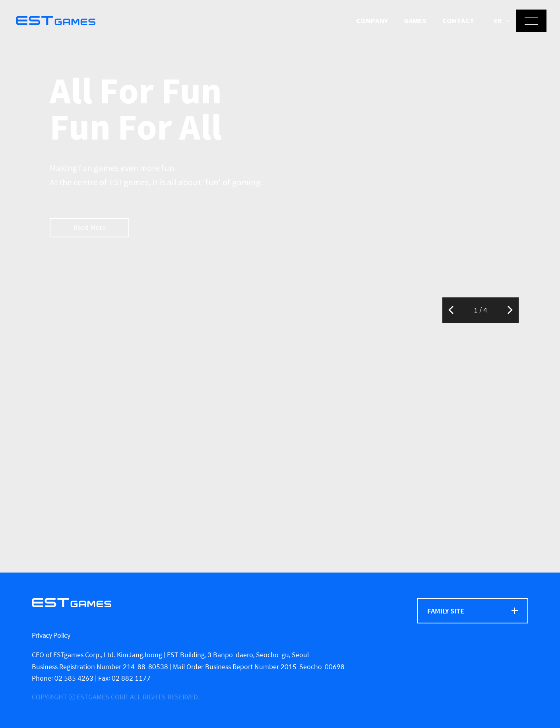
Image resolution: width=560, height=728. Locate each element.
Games (415, 21)
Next (510, 310)
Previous (451, 310)
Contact (458, 21)
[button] (502, 21)
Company (372, 21)
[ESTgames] (72, 603)
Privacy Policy (51, 635)
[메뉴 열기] (531, 21)
